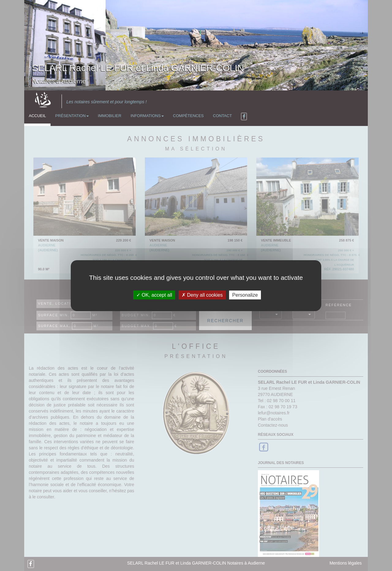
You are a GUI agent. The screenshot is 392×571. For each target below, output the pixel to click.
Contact (222, 116)
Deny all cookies (202, 295)
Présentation (72, 116)
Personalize (245, 295)
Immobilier (110, 116)
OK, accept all (154, 295)
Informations (147, 116)
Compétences (188, 116)
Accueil (37, 116)
